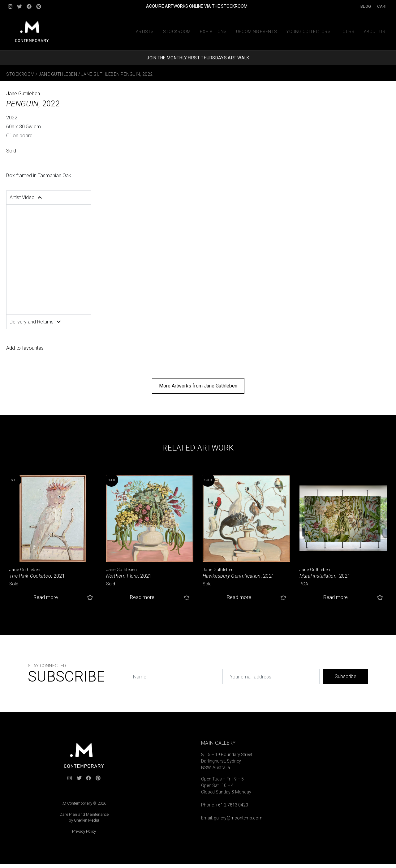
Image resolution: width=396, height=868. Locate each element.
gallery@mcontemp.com (238, 818)
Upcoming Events (257, 32)
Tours (347, 32)
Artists (145, 32)
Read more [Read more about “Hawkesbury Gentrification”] (239, 597)
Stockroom (177, 32)
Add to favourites (25, 348)
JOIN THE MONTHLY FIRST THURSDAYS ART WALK (198, 58)
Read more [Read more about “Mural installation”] (336, 597)
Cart (382, 6)
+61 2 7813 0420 (232, 805)
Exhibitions (213, 32)
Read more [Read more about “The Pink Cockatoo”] (46, 597)
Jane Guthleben (58, 74)
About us (374, 32)
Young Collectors (308, 32)
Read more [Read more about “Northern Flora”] (142, 597)
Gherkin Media (87, 820)
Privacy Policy (84, 831)
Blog (366, 6)
